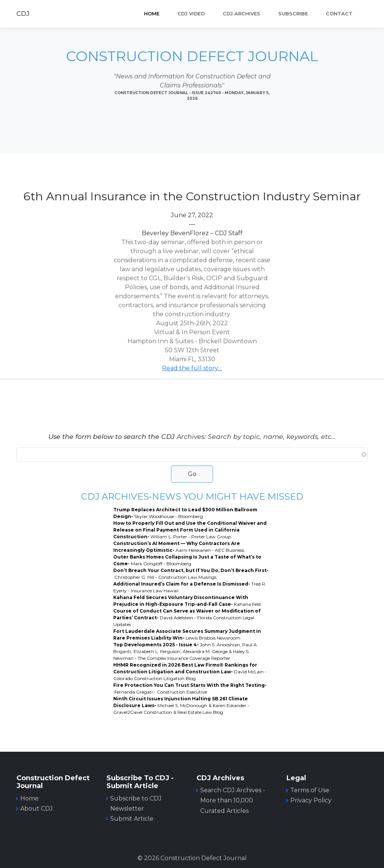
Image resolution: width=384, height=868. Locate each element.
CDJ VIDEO (191, 14)
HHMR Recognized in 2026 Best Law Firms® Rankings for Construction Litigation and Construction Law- (190, 672)
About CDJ (37, 809)
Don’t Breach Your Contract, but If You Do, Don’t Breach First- (191, 574)
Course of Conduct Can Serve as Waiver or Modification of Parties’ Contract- (187, 618)
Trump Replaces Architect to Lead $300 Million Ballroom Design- (185, 513)
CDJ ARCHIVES (241, 14)
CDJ (23, 14)
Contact (339, 14)
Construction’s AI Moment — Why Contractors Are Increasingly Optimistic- (179, 547)
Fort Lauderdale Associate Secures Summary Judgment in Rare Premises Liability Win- (187, 634)
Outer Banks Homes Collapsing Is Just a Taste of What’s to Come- (187, 560)
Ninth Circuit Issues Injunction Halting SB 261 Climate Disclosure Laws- (181, 705)
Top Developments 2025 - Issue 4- (186, 651)
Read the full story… (192, 368)
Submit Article (132, 819)
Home (152, 14)
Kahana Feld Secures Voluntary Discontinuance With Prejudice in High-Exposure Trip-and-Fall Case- (187, 601)
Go (192, 474)
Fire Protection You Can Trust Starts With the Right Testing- (190, 689)
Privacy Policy (311, 800)
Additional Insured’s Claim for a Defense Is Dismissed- (190, 587)
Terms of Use (310, 790)
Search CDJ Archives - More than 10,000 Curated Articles (233, 800)
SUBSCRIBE (293, 14)
